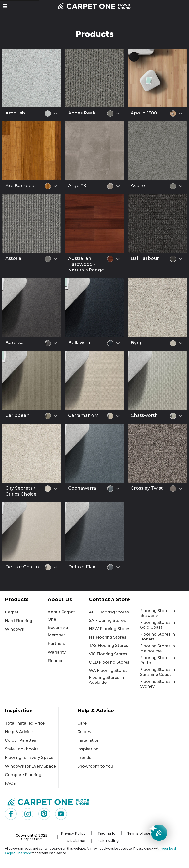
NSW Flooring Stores (110, 629)
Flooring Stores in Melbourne (157, 648)
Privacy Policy (73, 833)
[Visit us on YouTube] (61, 814)
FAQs (10, 783)
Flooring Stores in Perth (157, 660)
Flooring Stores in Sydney (157, 684)
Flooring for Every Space (29, 758)
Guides (84, 732)
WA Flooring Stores (108, 671)
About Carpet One (61, 616)
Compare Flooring (23, 775)
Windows (14, 629)
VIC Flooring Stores (108, 654)
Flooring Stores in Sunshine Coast (157, 672)
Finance (55, 661)
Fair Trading (108, 841)
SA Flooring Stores (107, 620)
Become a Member (58, 631)
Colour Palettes (21, 740)
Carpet (12, 612)
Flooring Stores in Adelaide (106, 680)
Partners (56, 644)
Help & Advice (19, 732)
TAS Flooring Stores (109, 646)
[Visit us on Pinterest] (44, 814)
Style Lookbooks (22, 749)
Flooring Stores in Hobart (157, 637)
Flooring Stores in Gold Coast (157, 625)
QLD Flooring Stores (109, 662)
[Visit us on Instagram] (28, 814)
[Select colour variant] (55, 114)
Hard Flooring (19, 621)
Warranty (57, 652)
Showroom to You (95, 766)
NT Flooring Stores (108, 637)
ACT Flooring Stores (109, 612)
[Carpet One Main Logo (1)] (49, 802)
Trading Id (106, 833)
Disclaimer (76, 841)
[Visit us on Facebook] (11, 814)
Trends (84, 758)
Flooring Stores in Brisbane (157, 613)
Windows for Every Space (30, 766)
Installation (88, 740)
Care (82, 723)
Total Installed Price (25, 723)
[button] (5, 6)
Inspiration (88, 749)
